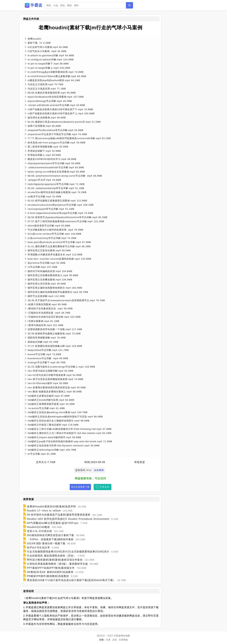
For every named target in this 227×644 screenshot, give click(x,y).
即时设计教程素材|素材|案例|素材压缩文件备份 (55, 560)
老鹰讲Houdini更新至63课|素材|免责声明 (51, 506)
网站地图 (125, 636)
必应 (115, 640)
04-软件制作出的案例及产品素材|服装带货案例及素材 (59, 515)
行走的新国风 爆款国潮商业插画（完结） (51, 556)
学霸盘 (117, 636)
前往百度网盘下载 (80, 487)
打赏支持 (105, 487)
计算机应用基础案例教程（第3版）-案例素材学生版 (57, 564)
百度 (108, 640)
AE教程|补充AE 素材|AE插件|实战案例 (50, 572)
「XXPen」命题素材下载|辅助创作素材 (50, 539)
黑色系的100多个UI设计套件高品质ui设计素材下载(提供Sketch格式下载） (71, 580)
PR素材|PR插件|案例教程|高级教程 (48, 576)
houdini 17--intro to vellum (44, 511)
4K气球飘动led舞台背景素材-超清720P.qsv (53, 523)
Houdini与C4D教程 (38, 527)
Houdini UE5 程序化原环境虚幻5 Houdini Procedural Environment (68, 519)
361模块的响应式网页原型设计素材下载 (51, 535)
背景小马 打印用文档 (39, 531)
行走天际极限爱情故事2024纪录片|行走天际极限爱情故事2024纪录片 (68, 552)
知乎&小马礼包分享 (38, 547)
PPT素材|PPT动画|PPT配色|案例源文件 (51, 568)
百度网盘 (123, 640)
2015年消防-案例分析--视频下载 (46, 543)
